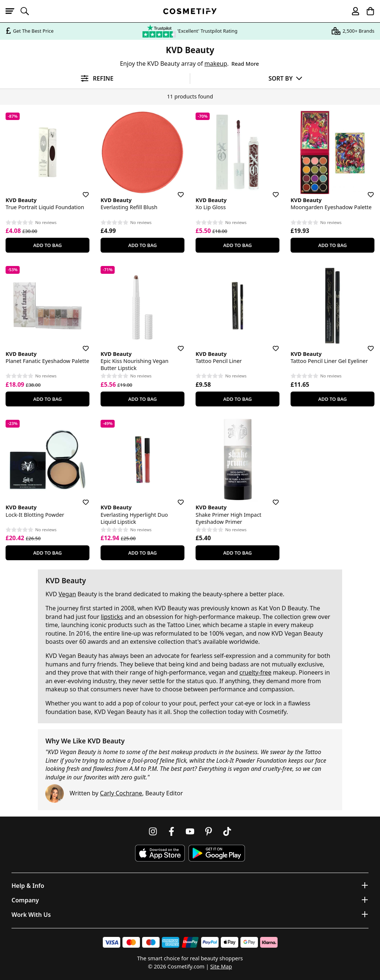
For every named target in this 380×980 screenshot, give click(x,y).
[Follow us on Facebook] (171, 831)
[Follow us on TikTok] (227, 831)
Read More (245, 64)
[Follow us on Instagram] (153, 831)
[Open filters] (95, 79)
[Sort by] (285, 78)
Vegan (67, 594)
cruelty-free (255, 672)
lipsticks (112, 617)
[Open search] (28, 11)
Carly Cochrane (121, 793)
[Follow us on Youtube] (190, 831)
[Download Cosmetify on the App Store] (160, 853)
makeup (216, 64)
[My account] (352, 11)
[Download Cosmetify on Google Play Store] (217, 853)
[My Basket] (367, 11)
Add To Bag (47, 245)
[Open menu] (13, 11)
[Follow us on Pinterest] (209, 831)
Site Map (221, 966)
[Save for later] (81, 190)
